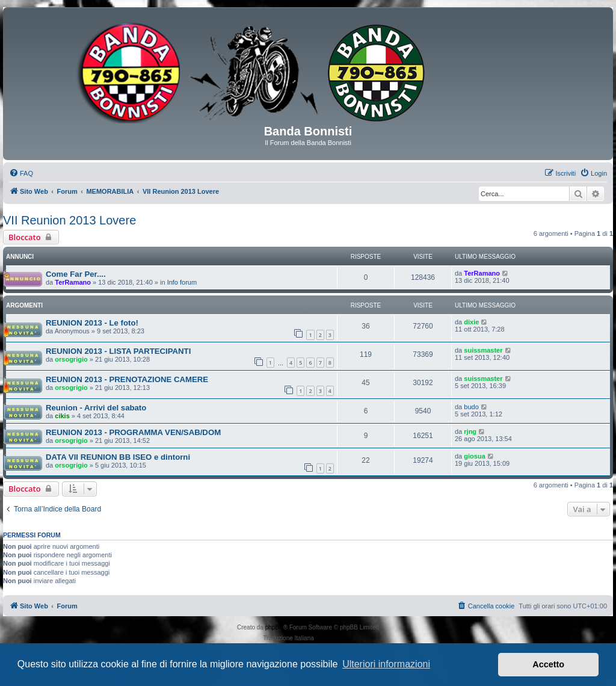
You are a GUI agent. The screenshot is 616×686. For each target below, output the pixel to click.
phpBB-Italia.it (334, 638)
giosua (474, 456)
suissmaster (483, 350)
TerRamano (73, 282)
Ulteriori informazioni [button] (386, 664)
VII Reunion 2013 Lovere (69, 220)
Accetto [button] (548, 664)
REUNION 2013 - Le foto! (92, 323)
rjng (470, 431)
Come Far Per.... (76, 274)
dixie (471, 322)
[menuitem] (21, 173)
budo (471, 407)
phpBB (274, 627)
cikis (62, 416)
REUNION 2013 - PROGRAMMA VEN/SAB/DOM (133, 432)
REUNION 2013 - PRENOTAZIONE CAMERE (127, 379)
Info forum (182, 282)
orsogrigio (71, 359)
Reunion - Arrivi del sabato (96, 408)
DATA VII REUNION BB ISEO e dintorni (118, 457)
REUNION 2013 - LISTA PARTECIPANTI (118, 351)
